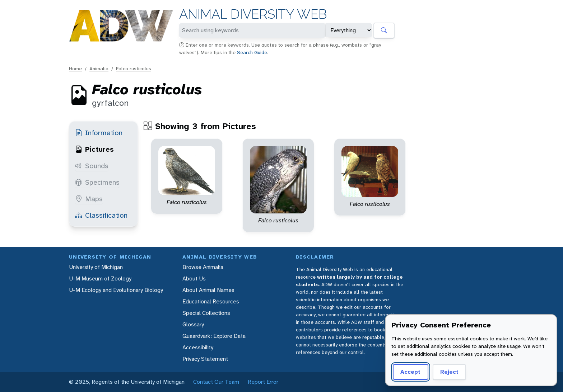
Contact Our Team (216, 382)
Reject (449, 372)
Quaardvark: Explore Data (214, 336)
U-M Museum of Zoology (100, 278)
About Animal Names (208, 290)
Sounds (92, 166)
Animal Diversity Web (253, 14)
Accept (410, 372)
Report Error (263, 382)
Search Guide (252, 52)
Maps (89, 199)
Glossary (193, 324)
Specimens (97, 182)
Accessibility (198, 347)
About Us (194, 278)
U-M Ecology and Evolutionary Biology (116, 290)
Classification (101, 215)
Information (99, 133)
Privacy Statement (205, 359)
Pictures (94, 149)
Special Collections (206, 313)
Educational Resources (211, 301)
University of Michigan (96, 267)
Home (75, 69)
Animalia (99, 69)
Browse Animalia (203, 267)
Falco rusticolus (134, 69)
